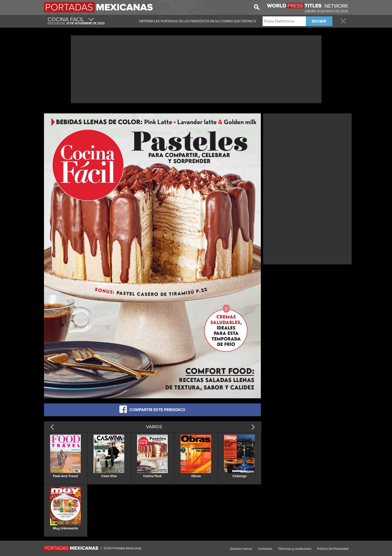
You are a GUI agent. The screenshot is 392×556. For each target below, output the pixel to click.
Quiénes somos (241, 549)
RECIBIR (319, 21)
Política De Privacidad (333, 549)
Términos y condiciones (295, 549)
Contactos (265, 549)
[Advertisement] (196, 69)
